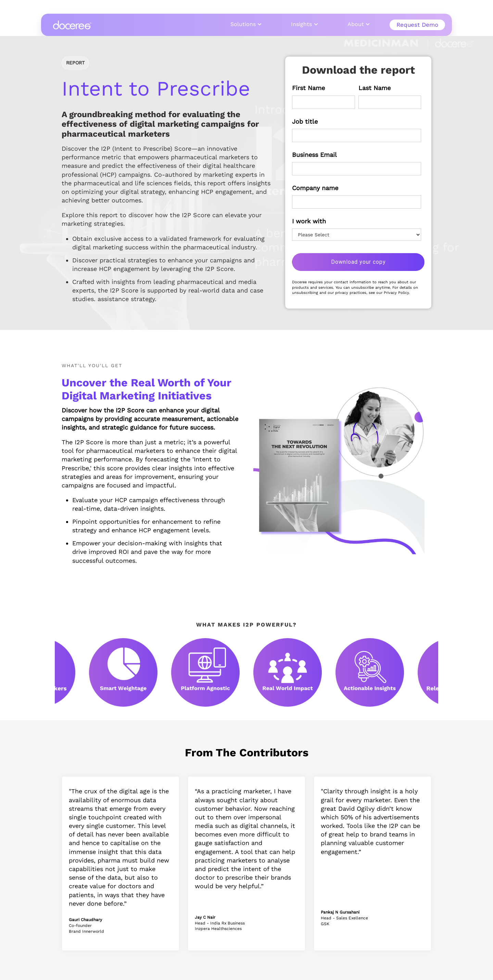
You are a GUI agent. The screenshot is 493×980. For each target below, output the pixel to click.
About (356, 24)
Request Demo (417, 25)
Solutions (243, 24)
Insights (301, 24)
